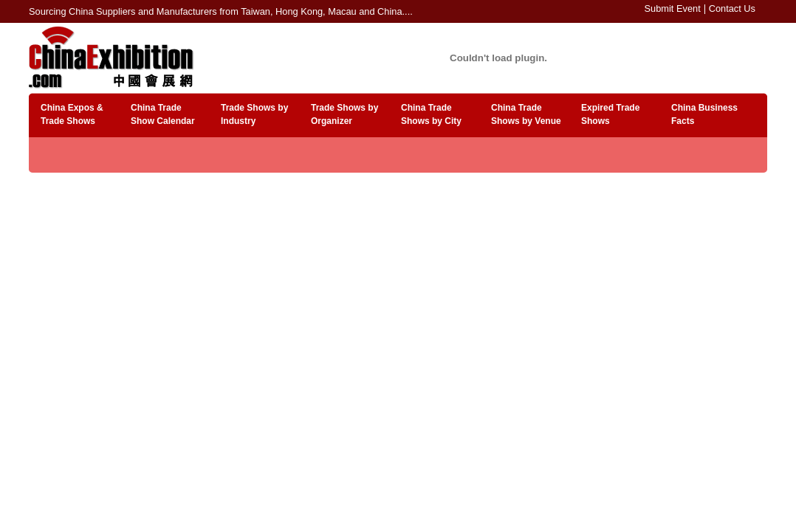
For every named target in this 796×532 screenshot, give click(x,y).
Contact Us (732, 8)
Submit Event (673, 8)
